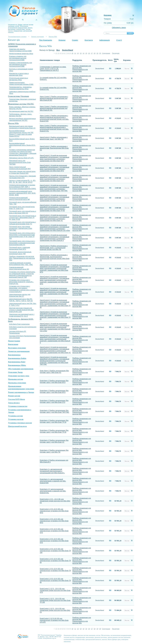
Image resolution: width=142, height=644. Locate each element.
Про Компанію (46, 40)
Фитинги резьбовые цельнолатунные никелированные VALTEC (22, 120)
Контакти (89, 40)
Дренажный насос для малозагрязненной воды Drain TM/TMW (20, 162)
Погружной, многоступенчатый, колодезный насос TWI (20, 253)
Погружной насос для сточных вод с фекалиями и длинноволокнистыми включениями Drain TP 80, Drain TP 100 (22, 236)
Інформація (105, 40)
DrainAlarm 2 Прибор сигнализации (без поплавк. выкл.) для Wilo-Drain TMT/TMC (55, 411)
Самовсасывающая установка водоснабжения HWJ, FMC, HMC (21, 264)
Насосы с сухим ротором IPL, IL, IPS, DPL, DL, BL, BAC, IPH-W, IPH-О (23, 181)
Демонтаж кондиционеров (19, 351)
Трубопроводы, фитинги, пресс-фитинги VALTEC (21, 115)
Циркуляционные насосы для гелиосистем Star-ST (20, 295)
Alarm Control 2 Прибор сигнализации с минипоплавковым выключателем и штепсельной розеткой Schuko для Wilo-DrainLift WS (54, 118)
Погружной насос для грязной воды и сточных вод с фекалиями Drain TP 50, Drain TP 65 (23, 218)
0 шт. (132, 19)
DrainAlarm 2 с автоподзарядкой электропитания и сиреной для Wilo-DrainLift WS (53, 481)
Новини (62, 40)
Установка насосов (16, 419)
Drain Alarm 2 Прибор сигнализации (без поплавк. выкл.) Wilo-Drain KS (54, 372)
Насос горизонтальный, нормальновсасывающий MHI (20, 168)
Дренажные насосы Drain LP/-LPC (21, 158)
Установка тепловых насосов (20, 423)
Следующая (106, 53)
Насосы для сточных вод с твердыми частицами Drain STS (23, 177)
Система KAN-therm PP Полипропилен (18, 332)
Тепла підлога (14, 403)
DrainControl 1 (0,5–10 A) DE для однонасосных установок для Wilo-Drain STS (54, 531)
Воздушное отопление (17, 348)
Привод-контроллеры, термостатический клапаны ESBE (21, 83)
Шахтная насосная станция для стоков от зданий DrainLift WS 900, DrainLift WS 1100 (22, 310)
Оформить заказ (119, 28)
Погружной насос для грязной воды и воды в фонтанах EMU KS (23, 212)
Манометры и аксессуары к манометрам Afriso (19, 74)
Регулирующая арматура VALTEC (21, 111)
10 (72, 53)
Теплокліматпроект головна (17, 37)
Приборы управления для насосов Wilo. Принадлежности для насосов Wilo (22, 258)
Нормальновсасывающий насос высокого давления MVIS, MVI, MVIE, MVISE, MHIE (23, 193)
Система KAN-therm (17, 399)
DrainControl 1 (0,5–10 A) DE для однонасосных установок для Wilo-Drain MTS (54, 511)
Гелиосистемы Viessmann (19, 96)
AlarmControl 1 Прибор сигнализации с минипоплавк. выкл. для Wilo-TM (54, 138)
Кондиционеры (14, 355)
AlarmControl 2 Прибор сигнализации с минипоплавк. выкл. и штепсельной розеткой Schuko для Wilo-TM (54, 248)
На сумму (108, 23)
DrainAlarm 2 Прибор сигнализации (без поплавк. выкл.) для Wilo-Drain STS (54, 401)
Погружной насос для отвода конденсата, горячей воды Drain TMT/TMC (21, 228)
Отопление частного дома (19, 376)
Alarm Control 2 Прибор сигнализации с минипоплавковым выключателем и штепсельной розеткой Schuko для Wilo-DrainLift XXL (54, 128)
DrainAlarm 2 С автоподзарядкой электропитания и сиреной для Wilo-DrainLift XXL (53, 491)
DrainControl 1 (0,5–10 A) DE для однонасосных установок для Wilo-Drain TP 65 (55, 571)
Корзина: (108, 15)
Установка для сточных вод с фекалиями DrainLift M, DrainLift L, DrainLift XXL (21, 282)
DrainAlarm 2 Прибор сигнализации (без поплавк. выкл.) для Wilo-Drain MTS (54, 382)
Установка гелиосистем (18, 406)
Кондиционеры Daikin (17, 358)
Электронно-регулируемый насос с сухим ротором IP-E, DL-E (22, 315)
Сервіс (75, 40)
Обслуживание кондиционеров (21, 369)
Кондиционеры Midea (17, 365)
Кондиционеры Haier (17, 362)
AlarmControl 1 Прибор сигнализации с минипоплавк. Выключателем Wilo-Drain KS (54, 148)
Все (58, 50)
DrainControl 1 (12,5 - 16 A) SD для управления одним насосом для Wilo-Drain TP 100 (55, 600)
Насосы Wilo (53, 37)
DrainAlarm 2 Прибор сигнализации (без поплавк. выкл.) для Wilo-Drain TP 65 (54, 431)
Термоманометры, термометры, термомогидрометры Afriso (21, 88)
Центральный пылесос (18, 426)
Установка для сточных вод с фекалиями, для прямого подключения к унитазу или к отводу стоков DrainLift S (22, 289)
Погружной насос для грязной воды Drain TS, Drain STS (22, 208)
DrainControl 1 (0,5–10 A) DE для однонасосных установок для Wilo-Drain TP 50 (55, 561)
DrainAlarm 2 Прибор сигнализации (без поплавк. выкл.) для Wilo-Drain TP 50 (54, 421)
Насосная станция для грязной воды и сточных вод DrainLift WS (22, 172)
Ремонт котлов (14, 396)
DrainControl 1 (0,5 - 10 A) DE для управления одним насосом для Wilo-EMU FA (55, 501)
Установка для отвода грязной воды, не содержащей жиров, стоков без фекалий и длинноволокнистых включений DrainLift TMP (22, 275)
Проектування (14, 341)
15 (86, 53)
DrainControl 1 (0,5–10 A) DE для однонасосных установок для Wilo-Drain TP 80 (55, 581)
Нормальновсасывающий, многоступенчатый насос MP (20, 199)
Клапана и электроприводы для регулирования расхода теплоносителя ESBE (21, 64)
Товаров (107, 19)
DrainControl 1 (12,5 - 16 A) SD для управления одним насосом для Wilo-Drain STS (55, 591)
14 (83, 53)
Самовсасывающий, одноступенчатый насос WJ (19, 268)
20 (100, 53)
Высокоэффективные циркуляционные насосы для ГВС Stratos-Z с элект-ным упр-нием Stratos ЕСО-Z (21, 133)
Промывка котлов (16, 379)
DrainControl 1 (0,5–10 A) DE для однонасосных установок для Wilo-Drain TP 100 (55, 551)
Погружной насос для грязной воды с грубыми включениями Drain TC (23, 223)
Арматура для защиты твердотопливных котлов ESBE (20, 50)
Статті (119, 40)
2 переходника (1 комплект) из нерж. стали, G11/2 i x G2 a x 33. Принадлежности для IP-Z (53, 69)
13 (81, 53)
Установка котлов (15, 416)
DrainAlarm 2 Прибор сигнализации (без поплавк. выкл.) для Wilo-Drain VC (54, 441)
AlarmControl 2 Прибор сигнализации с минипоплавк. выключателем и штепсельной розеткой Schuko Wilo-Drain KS (55, 258)
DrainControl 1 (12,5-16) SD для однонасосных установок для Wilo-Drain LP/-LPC (54, 620)
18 (94, 53)
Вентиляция (13, 344)
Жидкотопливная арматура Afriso (21, 54)
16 (89, 53)
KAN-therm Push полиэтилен (19, 324)
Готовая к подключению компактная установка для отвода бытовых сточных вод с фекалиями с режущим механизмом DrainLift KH (23, 152)
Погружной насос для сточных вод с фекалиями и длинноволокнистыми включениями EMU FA (22, 243)
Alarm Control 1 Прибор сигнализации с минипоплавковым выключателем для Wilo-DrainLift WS (54, 98)
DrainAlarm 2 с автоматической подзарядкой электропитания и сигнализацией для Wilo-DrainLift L (52, 471)
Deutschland (68, 50)
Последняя (116, 53)
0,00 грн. (130, 23)
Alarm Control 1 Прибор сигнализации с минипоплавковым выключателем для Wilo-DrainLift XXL (54, 108)
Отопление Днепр (15, 372)
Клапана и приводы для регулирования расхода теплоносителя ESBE (18, 58)
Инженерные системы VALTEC (21, 104)
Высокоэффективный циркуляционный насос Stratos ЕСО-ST (22, 145)
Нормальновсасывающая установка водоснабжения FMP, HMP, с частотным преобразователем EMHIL (23, 187)
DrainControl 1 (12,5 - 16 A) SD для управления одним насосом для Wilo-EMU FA (55, 610)
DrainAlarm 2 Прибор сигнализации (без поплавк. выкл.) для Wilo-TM (54, 451)
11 (75, 53)
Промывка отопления (17, 383)
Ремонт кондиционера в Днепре (21, 392)
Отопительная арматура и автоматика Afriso (19, 79)
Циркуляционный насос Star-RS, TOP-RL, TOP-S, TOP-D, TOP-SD (21, 300)
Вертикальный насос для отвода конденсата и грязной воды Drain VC (22, 127)
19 (97, 53)
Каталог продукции (37, 37)
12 (78, 53)
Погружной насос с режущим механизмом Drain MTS (20, 248)
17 (92, 53)
